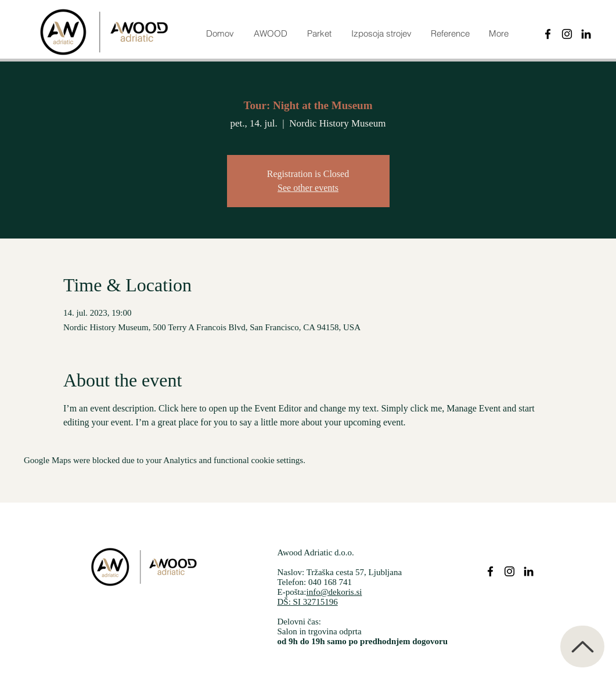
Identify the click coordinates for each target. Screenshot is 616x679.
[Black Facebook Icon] (548, 34)
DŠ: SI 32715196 (308, 602)
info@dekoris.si (334, 592)
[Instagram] (567, 34)
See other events (308, 188)
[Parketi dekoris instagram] (509, 571)
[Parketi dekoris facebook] (490, 571)
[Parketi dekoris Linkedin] (529, 571)
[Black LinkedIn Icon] (586, 34)
